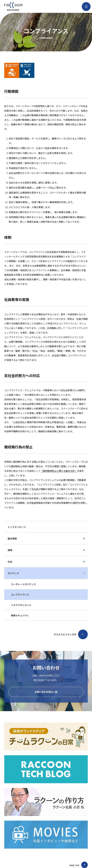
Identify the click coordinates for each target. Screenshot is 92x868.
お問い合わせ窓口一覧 (46, 692)
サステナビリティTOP (65, 634)
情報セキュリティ (20, 615)
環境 (10, 550)
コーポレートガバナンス (23, 584)
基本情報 (12, 538)
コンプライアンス (20, 595)
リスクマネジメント (21, 605)
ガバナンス (13, 573)
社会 (10, 562)
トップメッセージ (17, 527)
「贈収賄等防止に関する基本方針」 (59, 471)
